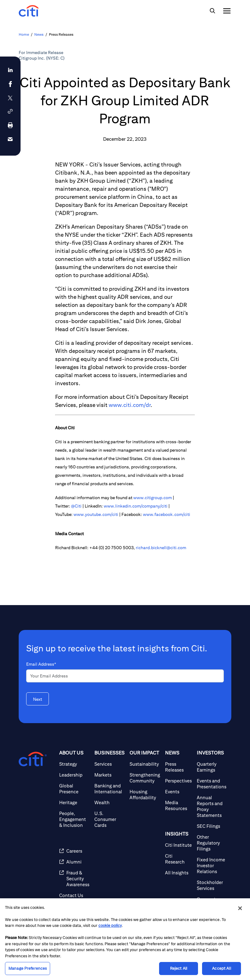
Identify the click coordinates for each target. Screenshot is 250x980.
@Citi (76, 506)
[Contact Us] (74, 895)
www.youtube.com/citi (96, 514)
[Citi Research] (178, 859)
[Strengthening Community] (145, 778)
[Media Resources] (178, 805)
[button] (10, 111)
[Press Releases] (178, 767)
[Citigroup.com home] (33, 759)
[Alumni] (74, 862)
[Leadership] (74, 775)
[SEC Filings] (212, 826)
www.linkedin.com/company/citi (136, 506)
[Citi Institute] (178, 845)
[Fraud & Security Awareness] (74, 879)
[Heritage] (74, 802)
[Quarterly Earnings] (212, 767)
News (39, 34)
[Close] (240, 908)
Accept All (221, 968)
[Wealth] (109, 802)
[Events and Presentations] (212, 784)
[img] (212, 11)
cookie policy (110, 925)
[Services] (109, 764)
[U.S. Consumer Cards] (109, 819)
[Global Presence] (74, 789)
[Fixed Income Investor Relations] (212, 866)
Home (24, 34)
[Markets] (109, 775)
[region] (125, 939)
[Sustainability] (145, 764)
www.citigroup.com (153, 498)
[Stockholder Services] (212, 885)
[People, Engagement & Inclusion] (74, 819)
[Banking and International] (109, 789)
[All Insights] (178, 873)
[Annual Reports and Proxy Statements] (212, 806)
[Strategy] (74, 764)
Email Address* (41, 664)
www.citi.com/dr (130, 405)
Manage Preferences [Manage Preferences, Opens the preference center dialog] (28, 968)
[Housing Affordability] (145, 795)
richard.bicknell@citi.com (161, 548)
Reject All (179, 968)
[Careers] (74, 851)
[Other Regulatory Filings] (212, 843)
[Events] (178, 792)
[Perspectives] (178, 781)
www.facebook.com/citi (167, 514)
